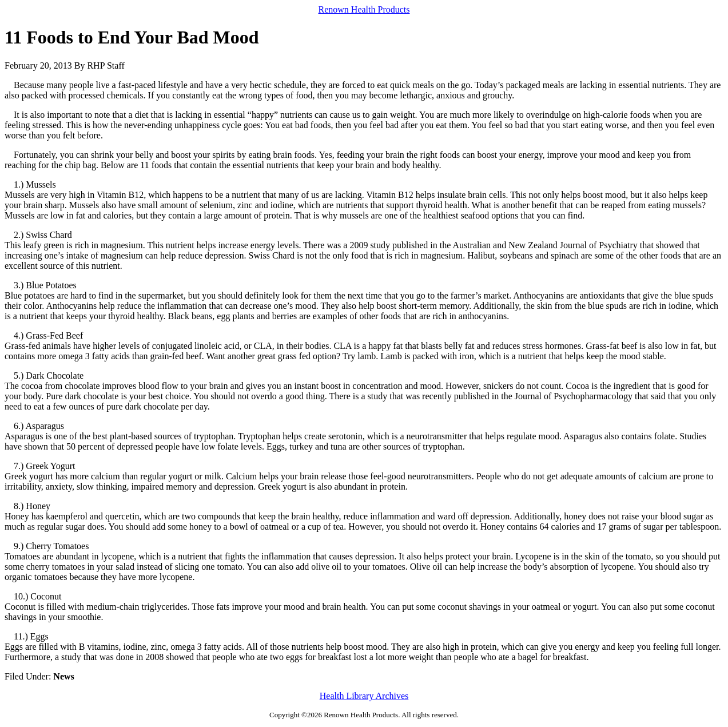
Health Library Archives (364, 696)
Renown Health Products (364, 9)
